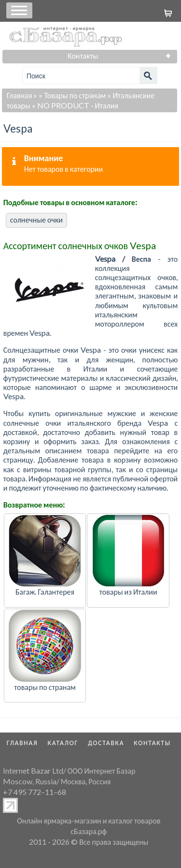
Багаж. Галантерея (45, 591)
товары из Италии (128, 591)
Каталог (63, 743)
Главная (20, 95)
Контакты (152, 743)
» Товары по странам (72, 95)
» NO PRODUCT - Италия (75, 105)
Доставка (106, 743)
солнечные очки (36, 219)
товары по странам (45, 687)
